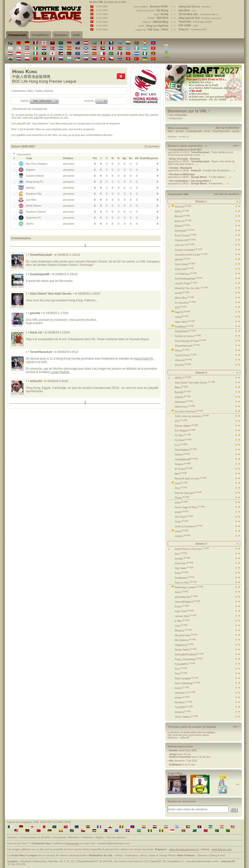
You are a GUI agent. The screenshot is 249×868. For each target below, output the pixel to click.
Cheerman (184, 563)
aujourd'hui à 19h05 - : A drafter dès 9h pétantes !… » (202, 171)
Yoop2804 (184, 707)
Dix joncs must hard (189, 411)
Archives (12, 837)
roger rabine (185, 322)
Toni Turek (184, 517)
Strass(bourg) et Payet (190, 341)
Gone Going (185, 264)
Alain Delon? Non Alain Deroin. (195, 383)
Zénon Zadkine (186, 717)
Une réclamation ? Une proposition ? (190, 181)
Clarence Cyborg (207, 855)
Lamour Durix (186, 616)
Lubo (181, 626)
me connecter (178, 115)
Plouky (182, 498)
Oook (181, 483)
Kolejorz (183, 464)
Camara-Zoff (185, 240)
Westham (183, 702)
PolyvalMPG (185, 664)
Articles (49, 91)
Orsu (181, 488)
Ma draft (196, 91)
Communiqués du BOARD (35, 837)
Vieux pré (183, 360)
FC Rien (183, 435)
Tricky (181, 522)
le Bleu (182, 621)
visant (181, 531)
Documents (60, 837)
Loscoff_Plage (186, 283)
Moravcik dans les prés (191, 479)
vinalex (182, 698)
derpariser (184, 402)
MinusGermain (186, 635)
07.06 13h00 (102, 6)
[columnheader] (44, 158)
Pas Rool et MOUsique (182, 174)
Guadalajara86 (194, 131)
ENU (181, 421)
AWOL (182, 212)
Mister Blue (184, 298)
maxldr (182, 293)
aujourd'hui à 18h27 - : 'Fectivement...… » (198, 184)
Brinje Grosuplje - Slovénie (185, 159)
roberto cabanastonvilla (73, 855)
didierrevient (185, 407)
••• (206, 146)
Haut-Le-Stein (186, 583)
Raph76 (183, 312)
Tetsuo (182, 351)
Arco (181, 554)
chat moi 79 (184, 245)
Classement (18, 91)
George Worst (167, 855)
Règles (100, 837)
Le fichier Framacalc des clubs (214, 88)
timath (182, 512)
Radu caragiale (186, 679)
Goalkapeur (184, 578)
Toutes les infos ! (202, 82)
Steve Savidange (187, 683)
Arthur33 (183, 207)
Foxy (181, 445)
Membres (74, 837)
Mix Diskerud (185, 640)
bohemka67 (185, 231)
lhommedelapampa (189, 279)
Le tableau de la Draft (205, 85)
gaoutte (180, 131)
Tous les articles (115, 837)
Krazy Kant (184, 269)
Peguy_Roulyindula (189, 659)
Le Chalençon (186, 274)
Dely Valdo (184, 568)
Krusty (182, 607)
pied (181, 307)
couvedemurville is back (191, 255)
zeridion (183, 536)
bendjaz (183, 559)
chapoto (183, 397)
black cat (183, 221)
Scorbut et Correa (188, 336)
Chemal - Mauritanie (181, 168)
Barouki (182, 216)
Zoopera (183, 712)
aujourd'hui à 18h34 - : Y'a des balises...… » (199, 177)
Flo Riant (183, 440)
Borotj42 (183, 392)
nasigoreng (184, 645)
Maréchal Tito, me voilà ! (191, 288)
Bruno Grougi (185, 236)
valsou (143, 855)
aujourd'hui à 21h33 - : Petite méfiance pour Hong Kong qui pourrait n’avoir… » (201, 154)
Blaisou (182, 226)
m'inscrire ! (176, 118)
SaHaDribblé (185, 331)
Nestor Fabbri (186, 650)
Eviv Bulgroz (185, 431)
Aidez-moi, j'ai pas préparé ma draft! (214, 97)
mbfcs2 (119, 855)
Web (30, 91)
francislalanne (186, 450)
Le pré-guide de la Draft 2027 (186, 150)
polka (181, 503)
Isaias (181, 592)
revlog (182, 317)
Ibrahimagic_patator (189, 587)
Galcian (182, 455)
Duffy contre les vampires (192, 416)
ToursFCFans (186, 355)
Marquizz (183, 631)
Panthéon (88, 837)
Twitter (39, 91)
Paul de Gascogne (188, 493)
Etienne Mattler (186, 426)
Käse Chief (184, 611)
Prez (181, 669)
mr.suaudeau (185, 303)
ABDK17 (183, 378)
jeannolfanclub (186, 597)
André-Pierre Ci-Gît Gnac (192, 549)
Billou (170, 131)
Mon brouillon (200, 94)
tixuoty (236, 131)
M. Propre (184, 469)
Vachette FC (185, 693)
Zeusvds (183, 365)
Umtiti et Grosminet (189, 527)
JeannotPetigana (187, 602)
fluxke (181, 573)
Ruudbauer (184, 327)
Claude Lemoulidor (188, 250)
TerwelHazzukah (187, 346)
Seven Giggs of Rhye (190, 507)
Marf (181, 474)
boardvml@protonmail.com (113, 843)
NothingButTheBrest (189, 655)
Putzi (181, 674)
